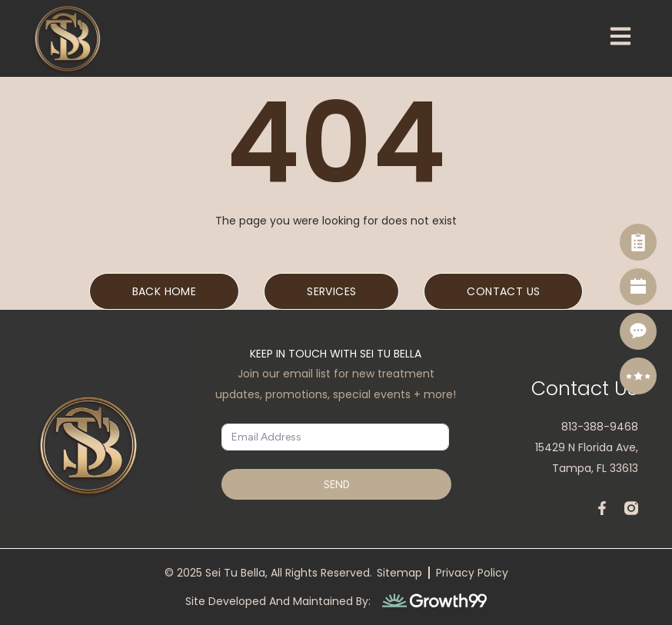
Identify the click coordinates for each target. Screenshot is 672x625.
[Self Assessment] (638, 242)
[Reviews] (638, 376)
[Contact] (638, 331)
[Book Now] (638, 287)
